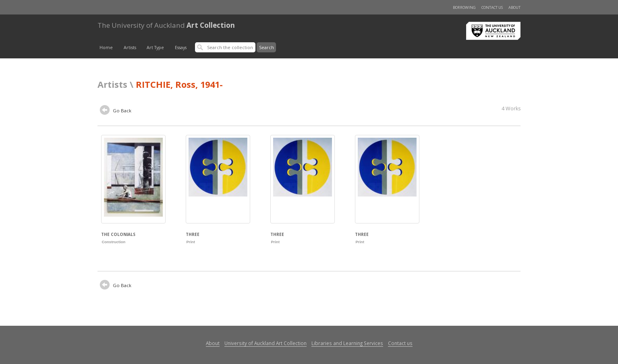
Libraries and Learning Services (347, 343)
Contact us (492, 7)
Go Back (116, 111)
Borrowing (464, 7)
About (514, 7)
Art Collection (166, 25)
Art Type (155, 48)
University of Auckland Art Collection (265, 343)
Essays (181, 48)
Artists (130, 48)
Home (106, 48)
